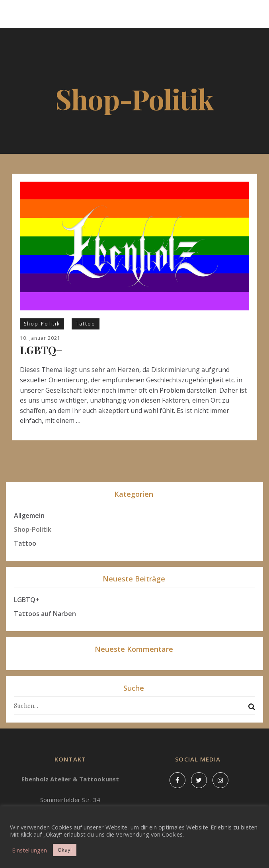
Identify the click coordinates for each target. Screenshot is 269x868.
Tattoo (86, 319)
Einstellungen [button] (29, 850)
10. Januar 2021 (40, 333)
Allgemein (29, 510)
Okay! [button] (65, 850)
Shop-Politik (42, 319)
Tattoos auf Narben (45, 608)
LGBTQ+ (41, 345)
